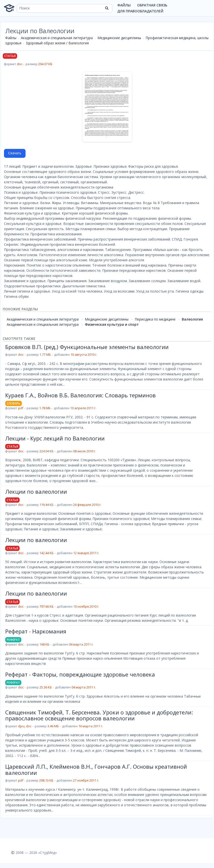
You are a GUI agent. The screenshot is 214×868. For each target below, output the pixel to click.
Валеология (192, 319)
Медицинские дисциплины (119, 38)
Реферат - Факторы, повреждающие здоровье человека (80, 674)
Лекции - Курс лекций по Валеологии (55, 438)
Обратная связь (152, 5)
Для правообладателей (140, 11)
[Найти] (107, 8)
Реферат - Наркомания (36, 631)
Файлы (124, 5)
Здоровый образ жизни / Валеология (57, 43)
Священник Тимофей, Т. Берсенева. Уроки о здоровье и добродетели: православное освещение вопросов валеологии (99, 715)
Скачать (15, 153)
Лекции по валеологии (36, 491)
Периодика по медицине (155, 319)
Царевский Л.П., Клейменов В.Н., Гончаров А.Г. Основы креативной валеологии (96, 769)
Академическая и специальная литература (57, 38)
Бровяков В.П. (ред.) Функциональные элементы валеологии (87, 347)
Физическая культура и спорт (112, 324)
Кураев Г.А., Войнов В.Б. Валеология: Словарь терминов (80, 395)
